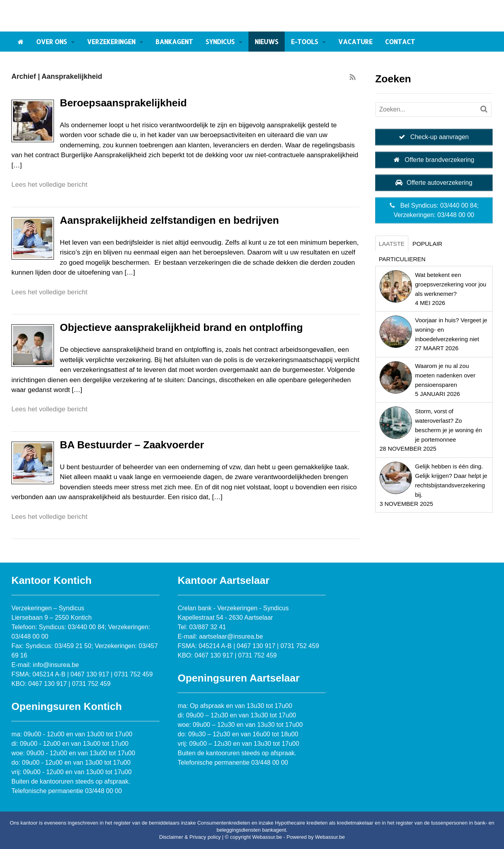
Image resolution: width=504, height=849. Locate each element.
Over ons (52, 42)
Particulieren (402, 259)
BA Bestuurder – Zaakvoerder (132, 445)
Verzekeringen (111, 42)
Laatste (392, 244)
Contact (400, 42)
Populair (428, 244)
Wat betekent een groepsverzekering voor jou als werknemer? (451, 284)
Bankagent (174, 42)
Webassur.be (330, 837)
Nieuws (267, 42)
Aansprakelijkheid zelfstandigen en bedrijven (169, 220)
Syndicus (220, 42)
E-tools (305, 42)
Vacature (355, 42)
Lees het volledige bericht (49, 185)
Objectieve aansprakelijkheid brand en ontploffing (181, 327)
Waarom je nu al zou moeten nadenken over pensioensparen (445, 375)
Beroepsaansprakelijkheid (123, 103)
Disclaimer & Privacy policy (190, 837)
